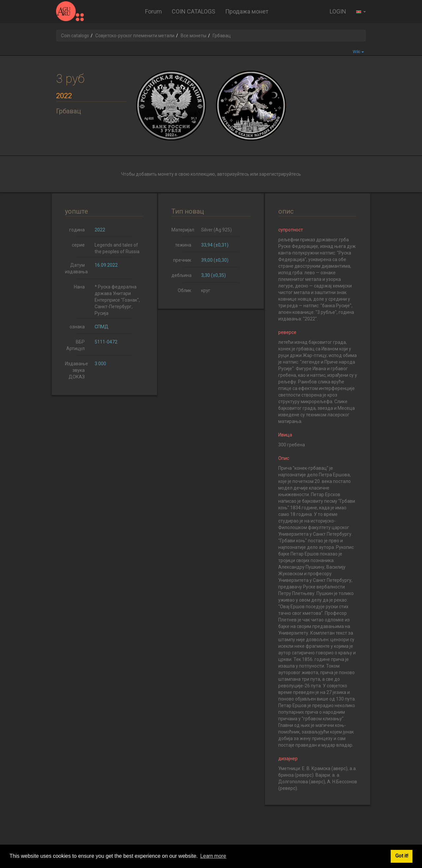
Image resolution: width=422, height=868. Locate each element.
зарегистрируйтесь (280, 174)
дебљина (181, 275)
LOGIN (338, 11)
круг (206, 290)
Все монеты (194, 36)
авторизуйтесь (233, 174)
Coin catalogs (75, 36)
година (77, 230)
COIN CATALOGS (194, 11)
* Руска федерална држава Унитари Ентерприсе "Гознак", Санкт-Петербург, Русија (117, 300)
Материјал (183, 230)
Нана (79, 287)
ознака (77, 327)
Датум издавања (76, 268)
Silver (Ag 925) (216, 230)
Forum (153, 11)
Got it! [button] (402, 856)
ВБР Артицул (75, 345)
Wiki (358, 52)
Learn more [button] (213, 856)
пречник (182, 260)
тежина (183, 245)
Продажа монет (247, 11)
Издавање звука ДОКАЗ (76, 370)
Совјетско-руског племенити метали (135, 36)
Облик (184, 290)
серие (78, 245)
